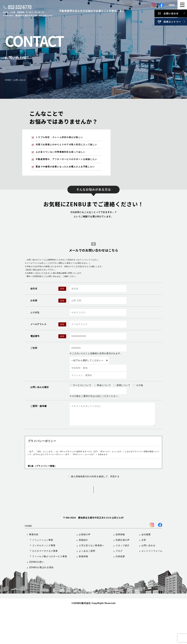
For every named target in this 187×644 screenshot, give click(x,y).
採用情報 (120, 571)
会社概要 (146, 571)
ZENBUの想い (37, 598)
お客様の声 (85, 571)
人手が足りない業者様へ (92, 582)
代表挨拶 (120, 592)
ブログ (119, 587)
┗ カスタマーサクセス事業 (43, 587)
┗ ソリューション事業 (41, 576)
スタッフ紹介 (123, 582)
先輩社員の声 (123, 576)
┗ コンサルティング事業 (42, 582)
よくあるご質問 (87, 587)
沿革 (144, 576)
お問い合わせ (148, 582)
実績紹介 (83, 576)
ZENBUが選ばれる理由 (41, 603)
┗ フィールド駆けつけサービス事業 (48, 592)
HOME (28, 562)
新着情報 (83, 592)
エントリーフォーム (152, 587)
